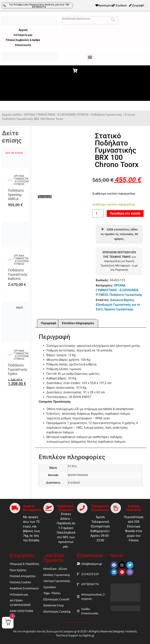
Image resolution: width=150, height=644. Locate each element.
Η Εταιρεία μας (23, 35)
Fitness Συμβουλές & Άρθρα (23, 40)
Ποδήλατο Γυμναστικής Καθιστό (18, 274)
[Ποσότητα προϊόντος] (98, 214)
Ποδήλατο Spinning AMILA (16, 195)
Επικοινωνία (23, 45)
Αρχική (23, 30)
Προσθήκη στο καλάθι (125, 213)
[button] (90, 57)
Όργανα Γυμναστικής (119, 309)
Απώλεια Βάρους (122, 300)
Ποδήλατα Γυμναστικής (106, 115)
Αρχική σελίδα (12, 115)
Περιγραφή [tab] (48, 323)
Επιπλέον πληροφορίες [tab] (78, 323)
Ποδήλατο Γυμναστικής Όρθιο (18, 369)
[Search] (113, 20)
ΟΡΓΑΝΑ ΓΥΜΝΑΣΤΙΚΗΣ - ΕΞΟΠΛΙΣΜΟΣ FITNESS (56, 115)
